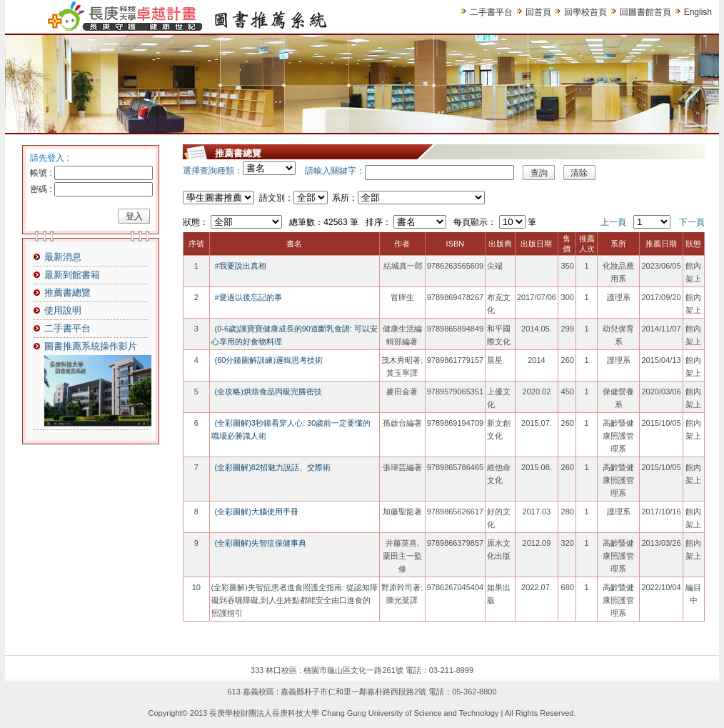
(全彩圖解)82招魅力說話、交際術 (273, 467)
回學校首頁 (585, 12)
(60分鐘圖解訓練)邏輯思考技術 (269, 360)
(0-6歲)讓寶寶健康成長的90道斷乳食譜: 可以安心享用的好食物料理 (295, 335)
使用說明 (63, 310)
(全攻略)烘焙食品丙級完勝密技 (268, 392)
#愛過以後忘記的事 (248, 297)
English (698, 12)
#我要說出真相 (241, 266)
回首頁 (538, 12)
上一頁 (613, 222)
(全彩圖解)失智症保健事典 (261, 543)
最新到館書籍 (72, 275)
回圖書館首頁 (645, 12)
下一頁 (692, 222)
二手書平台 (491, 12)
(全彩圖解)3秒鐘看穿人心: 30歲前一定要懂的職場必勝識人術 (291, 429)
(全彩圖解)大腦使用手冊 (257, 512)
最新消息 (63, 257)
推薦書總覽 (67, 293)
